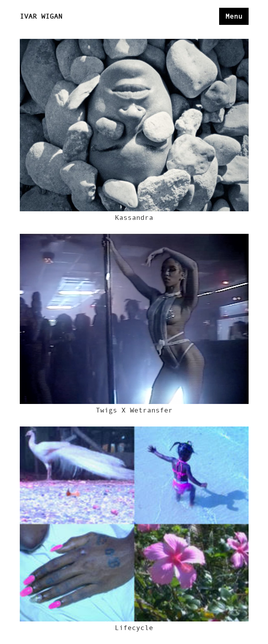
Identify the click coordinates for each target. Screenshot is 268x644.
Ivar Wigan (41, 16)
